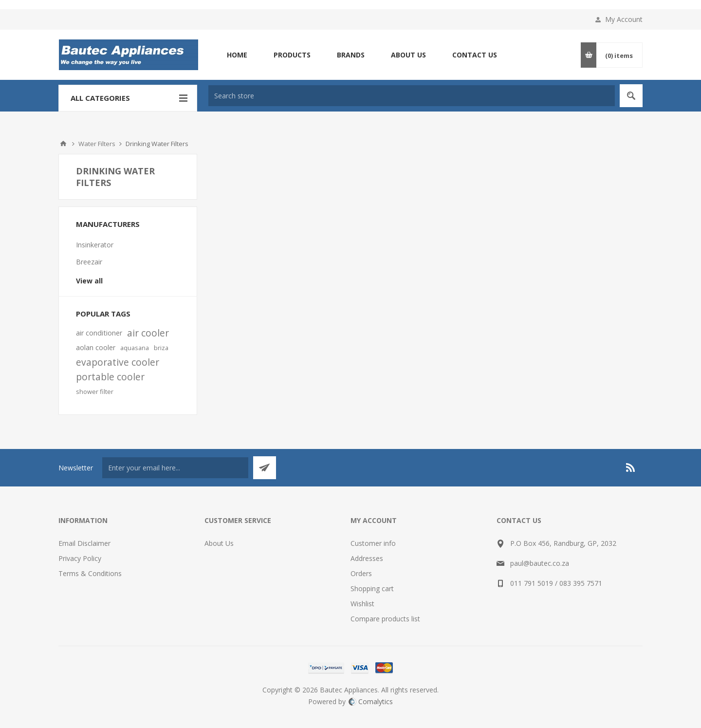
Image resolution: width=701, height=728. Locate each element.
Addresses (367, 558)
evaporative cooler (118, 362)
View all (89, 281)
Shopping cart (372, 588)
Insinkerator (95, 245)
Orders (361, 573)
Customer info (373, 543)
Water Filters (97, 144)
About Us (219, 543)
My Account (624, 19)
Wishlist (362, 604)
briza (161, 348)
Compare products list (385, 619)
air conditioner (99, 333)
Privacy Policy (80, 558)
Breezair (89, 262)
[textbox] (412, 96)
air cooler (148, 333)
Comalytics (371, 701)
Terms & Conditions (90, 573)
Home (63, 144)
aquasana (135, 348)
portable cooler (110, 377)
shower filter (95, 392)
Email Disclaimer (84, 543)
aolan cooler (96, 347)
